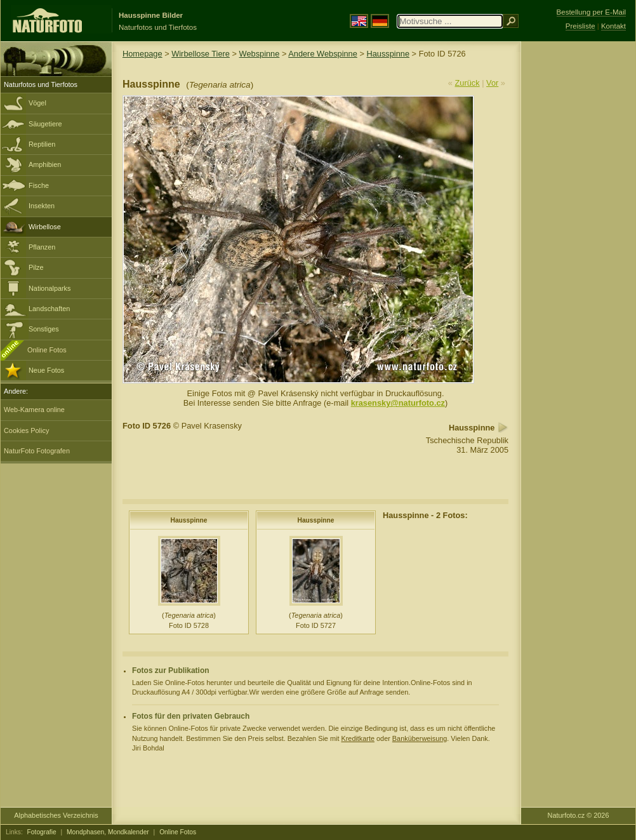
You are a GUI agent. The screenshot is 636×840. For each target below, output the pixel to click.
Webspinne (260, 54)
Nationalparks (50, 288)
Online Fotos (47, 350)
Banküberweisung (420, 738)
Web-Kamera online (34, 410)
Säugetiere (45, 124)
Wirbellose (45, 227)
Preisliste (580, 26)
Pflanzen (42, 247)
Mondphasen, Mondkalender (108, 832)
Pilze (36, 267)
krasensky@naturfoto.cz (398, 403)
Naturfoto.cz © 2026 (579, 815)
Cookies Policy (26, 430)
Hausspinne (388, 54)
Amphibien (45, 164)
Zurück (467, 83)
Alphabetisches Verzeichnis (56, 815)
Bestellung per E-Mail (591, 12)
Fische (39, 185)
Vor (492, 83)
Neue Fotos (46, 370)
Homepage (142, 54)
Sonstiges (44, 329)
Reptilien (42, 144)
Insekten (42, 206)
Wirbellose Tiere (201, 54)
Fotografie (42, 832)
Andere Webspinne (323, 54)
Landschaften (49, 309)
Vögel (37, 103)
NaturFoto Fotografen (37, 451)
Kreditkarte (358, 738)
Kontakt (613, 26)
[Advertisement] (578, 244)
